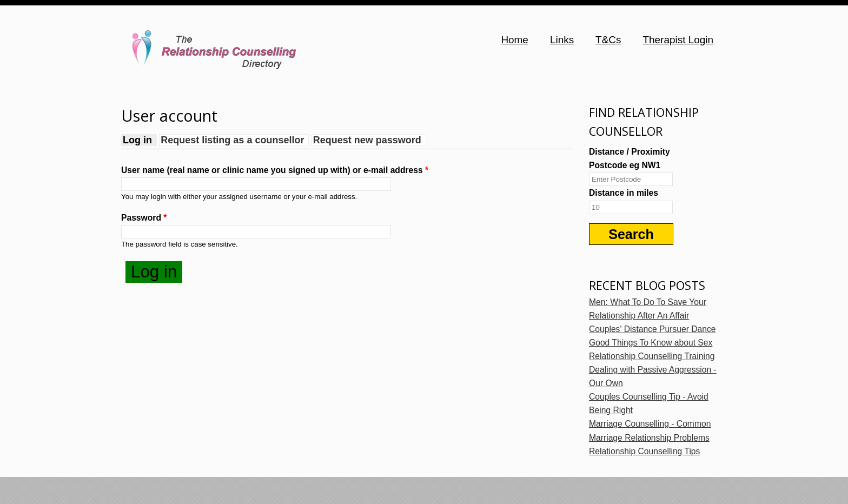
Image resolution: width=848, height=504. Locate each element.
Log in (140, 140)
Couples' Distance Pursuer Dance (652, 329)
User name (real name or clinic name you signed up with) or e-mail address (275, 170)
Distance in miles (624, 193)
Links (562, 40)
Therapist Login (678, 40)
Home (515, 40)
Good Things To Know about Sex (651, 343)
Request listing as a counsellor (232, 140)
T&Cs (608, 40)
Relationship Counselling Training (652, 356)
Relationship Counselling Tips (644, 451)
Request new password (367, 140)
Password (144, 218)
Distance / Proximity (630, 152)
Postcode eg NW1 (625, 165)
